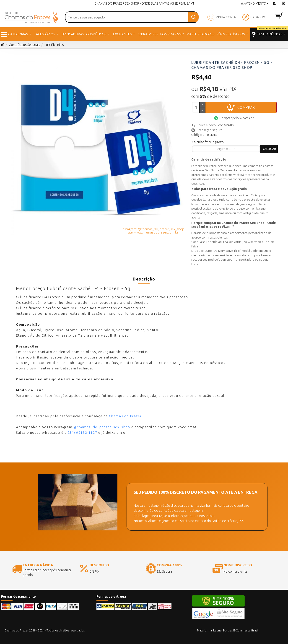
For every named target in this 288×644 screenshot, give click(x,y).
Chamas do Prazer (125, 413)
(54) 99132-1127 (83, 429)
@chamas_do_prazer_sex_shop (102, 424)
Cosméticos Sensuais (25, 45)
